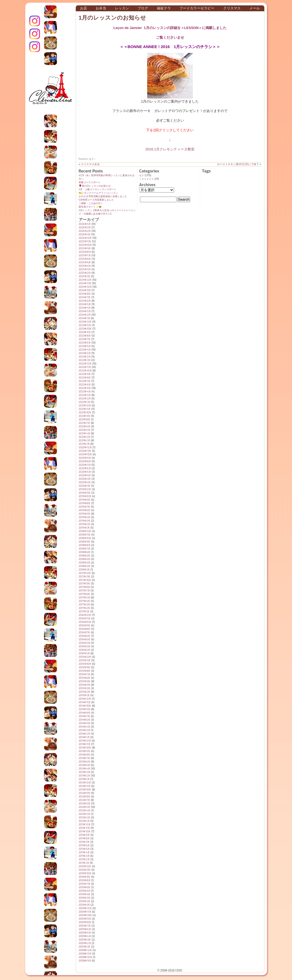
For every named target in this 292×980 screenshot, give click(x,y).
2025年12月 (85, 238)
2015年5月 (85, 681)
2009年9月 (85, 919)
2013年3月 (84, 772)
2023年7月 (85, 339)
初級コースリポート (90, 182)
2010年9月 (85, 877)
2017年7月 (84, 591)
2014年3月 (84, 730)
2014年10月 (85, 706)
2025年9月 (85, 248)
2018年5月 (85, 556)
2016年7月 (84, 632)
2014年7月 (84, 716)
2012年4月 (84, 811)
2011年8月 (84, 838)
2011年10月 (85, 831)
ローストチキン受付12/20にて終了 (238, 164)
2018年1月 (84, 570)
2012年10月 (85, 790)
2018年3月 (85, 563)
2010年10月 (85, 873)
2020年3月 (85, 479)
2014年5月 (85, 723)
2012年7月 (84, 800)
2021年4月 (84, 433)
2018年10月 (85, 538)
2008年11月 (85, 954)
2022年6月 (85, 385)
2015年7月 (84, 674)
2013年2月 (84, 776)
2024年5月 (85, 304)
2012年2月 (84, 818)
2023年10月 (85, 329)
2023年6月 (85, 343)
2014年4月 (84, 727)
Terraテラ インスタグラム (35, 47)
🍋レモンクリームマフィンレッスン (98, 193)
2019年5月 (85, 514)
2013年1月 (84, 779)
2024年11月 (85, 283)
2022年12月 (85, 364)
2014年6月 (84, 720)
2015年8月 (85, 671)
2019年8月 (85, 503)
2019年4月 (84, 517)
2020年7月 (85, 465)
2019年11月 (85, 493)
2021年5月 (85, 430)
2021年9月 (84, 416)
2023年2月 (85, 357)
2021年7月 (84, 423)
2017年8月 (84, 587)
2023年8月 (85, 336)
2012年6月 (84, 804)
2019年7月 (84, 507)
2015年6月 (85, 678)
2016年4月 (84, 643)
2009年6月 (85, 929)
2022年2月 (85, 399)
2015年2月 (85, 692)
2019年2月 (84, 524)
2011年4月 (84, 852)
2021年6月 (84, 426)
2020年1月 (85, 486)
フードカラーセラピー (197, 8)
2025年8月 (85, 252)
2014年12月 (85, 699)
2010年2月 (85, 901)
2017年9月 (84, 584)
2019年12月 (85, 489)
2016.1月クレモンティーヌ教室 (170, 149)
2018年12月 (85, 531)
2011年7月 (84, 842)
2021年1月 (84, 444)
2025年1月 (85, 276)
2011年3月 (84, 856)
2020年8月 (85, 461)
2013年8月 (85, 755)
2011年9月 (84, 835)
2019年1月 (84, 528)
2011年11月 (84, 828)
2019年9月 (85, 500)
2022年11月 (85, 367)
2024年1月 (84, 318)
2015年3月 (84, 688)
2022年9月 (85, 374)
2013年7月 (84, 758)
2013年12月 (85, 741)
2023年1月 (84, 360)
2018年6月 (85, 552)
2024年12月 (85, 280)
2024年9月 (85, 290)
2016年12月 (85, 615)
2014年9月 (84, 709)
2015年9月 (85, 667)
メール (255, 8)
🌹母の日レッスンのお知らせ (95, 186)
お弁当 (101, 8)
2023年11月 (85, 325)
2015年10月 (85, 664)
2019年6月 (85, 510)
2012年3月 (84, 814)
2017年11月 (85, 577)
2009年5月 (85, 933)
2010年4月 (85, 894)
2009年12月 (85, 908)
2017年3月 (84, 605)
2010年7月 (84, 884)
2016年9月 (85, 625)
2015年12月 (85, 657)
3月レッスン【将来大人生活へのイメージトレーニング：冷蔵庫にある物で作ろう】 (107, 212)
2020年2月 (85, 482)
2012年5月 (85, 807)
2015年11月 (85, 660)
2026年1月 (84, 234)
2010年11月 (85, 870)
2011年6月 (84, 845)
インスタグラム (35, 21)
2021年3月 (84, 437)
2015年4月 (85, 685)
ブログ (143, 8)
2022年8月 (85, 378)
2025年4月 (85, 266)
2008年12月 (85, 950)
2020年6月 (85, 468)
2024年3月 (85, 311)
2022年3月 (85, 395)
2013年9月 (84, 751)
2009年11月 (85, 912)
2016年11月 (85, 619)
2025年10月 (85, 245)
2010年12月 (85, 866)
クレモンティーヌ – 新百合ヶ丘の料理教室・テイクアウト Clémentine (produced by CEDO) (51, 92)
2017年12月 (85, 573)
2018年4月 (85, 559)
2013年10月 (85, 748)
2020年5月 (85, 472)
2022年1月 (84, 402)
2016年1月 (84, 653)
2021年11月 (85, 409)
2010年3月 (85, 898)
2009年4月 (85, 936)
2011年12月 (85, 824)
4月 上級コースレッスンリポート (98, 189)
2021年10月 (85, 413)
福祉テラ (164, 8)
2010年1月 (84, 905)
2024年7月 (85, 297)
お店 (84, 8)
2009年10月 (85, 915)
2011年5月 (84, 849)
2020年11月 (85, 451)
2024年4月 (85, 308)
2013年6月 (84, 762)
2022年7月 (85, 381)
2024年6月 (85, 301)
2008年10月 (85, 957)
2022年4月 (85, 392)
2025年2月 (85, 273)
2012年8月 (85, 797)
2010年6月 (85, 887)
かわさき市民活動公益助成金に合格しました (103, 196)
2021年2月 (84, 440)
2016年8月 (85, 629)
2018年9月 (85, 542)
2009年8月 (85, 922)
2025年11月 (85, 241)
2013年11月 (85, 744)
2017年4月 (84, 601)
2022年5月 (85, 388)
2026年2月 (85, 231)
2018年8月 (85, 545)
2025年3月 (85, 269)
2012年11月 (85, 786)
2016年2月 (84, 650)
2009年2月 (85, 943)
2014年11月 (85, 702)
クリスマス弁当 (90, 164)
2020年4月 (85, 475)
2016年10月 (85, 622)
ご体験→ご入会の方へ (91, 203)
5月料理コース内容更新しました (96, 200)
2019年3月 (84, 521)
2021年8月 (85, 420)
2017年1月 (84, 612)
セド (91, 159)
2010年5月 (85, 891)
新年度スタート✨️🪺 (90, 207)
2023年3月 (85, 353)
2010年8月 (85, 880)
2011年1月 (84, 863)
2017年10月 (85, 580)
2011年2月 (84, 859)
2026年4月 (85, 224)
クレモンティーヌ (35, 34)
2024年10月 (85, 287)
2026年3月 (85, 227)
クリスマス (232, 8)
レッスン (122, 8)
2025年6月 (85, 259)
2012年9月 (84, 793)
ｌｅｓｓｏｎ (146, 179)
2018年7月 (84, 549)
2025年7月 (85, 255)
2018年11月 (85, 535)
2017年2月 (84, 608)
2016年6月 (85, 636)
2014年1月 (84, 737)
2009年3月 (85, 940)
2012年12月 (85, 783)
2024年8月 (85, 294)
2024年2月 (85, 315)
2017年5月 (84, 598)
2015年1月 (84, 695)
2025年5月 (85, 262)
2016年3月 (84, 646)
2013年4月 (84, 769)
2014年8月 (85, 713)
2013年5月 (84, 765)
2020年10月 (85, 454)
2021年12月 (85, 406)
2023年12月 (85, 322)
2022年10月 (85, 371)
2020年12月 (85, 447)
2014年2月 (84, 734)
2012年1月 (84, 821)
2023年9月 (85, 332)
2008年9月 (85, 961)
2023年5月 (85, 346)
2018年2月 (85, 566)
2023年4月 (85, 350)
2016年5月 (85, 639)
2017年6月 (84, 594)
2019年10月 (85, 496)
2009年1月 (85, 947)
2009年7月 (85, 926)
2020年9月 (85, 458)
